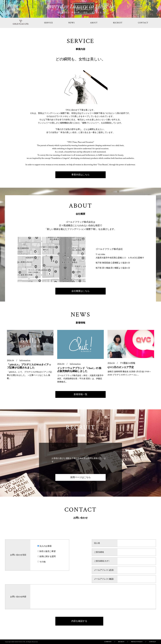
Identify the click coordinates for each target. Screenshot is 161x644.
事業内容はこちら (80, 175)
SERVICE (49, 23)
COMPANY (108, 642)
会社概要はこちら (80, 291)
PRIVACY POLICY (137, 642)
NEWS (71, 23)
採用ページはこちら (80, 477)
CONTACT (143, 23)
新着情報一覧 (80, 394)
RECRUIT (118, 23)
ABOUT (94, 23)
